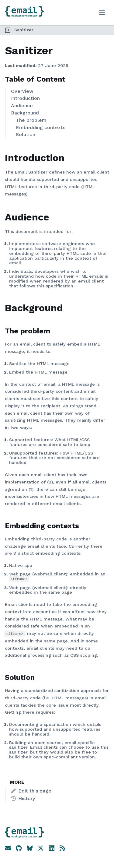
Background (25, 113)
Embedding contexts (41, 127)
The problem (31, 120)
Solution (26, 134)
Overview (22, 91)
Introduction (25, 98)
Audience (22, 105)
